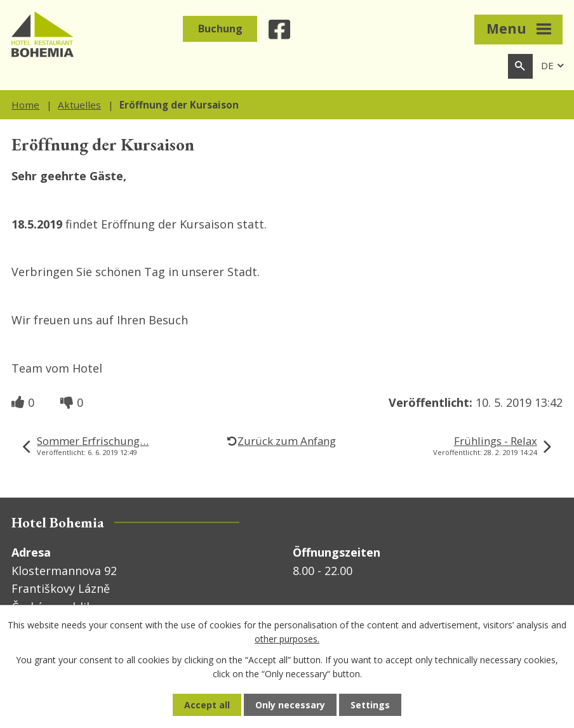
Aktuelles (79, 105)
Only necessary (290, 705)
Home (25, 105)
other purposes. (287, 639)
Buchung (220, 29)
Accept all (207, 705)
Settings (370, 705)
